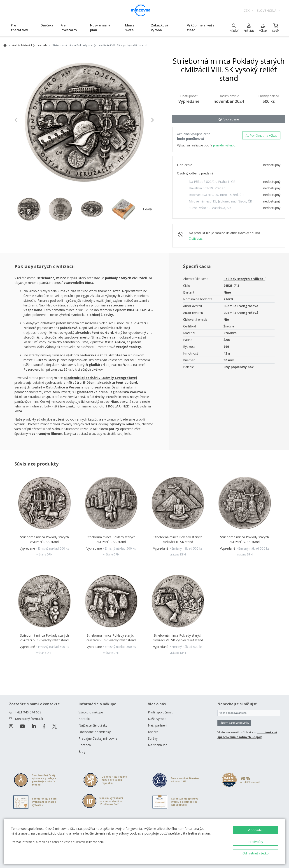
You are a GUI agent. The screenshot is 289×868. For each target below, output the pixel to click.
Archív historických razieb (30, 45)
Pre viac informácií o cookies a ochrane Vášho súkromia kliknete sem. (58, 842)
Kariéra (153, 732)
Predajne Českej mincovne (98, 738)
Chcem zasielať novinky (234, 723)
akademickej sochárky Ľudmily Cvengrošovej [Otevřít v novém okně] (100, 378)
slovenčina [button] (267, 11)
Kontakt (84, 719)
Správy (153, 738)
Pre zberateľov (19, 28)
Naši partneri (157, 725)
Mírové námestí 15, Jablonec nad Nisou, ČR (220, 201)
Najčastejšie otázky (93, 725)
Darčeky (47, 25)
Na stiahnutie (158, 745)
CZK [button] (247, 11)
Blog (82, 752)
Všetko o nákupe (91, 712)
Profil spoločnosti (161, 712)
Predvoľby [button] (256, 842)
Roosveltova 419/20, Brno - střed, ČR (216, 195)
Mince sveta (130, 28)
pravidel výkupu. (225, 145)
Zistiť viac (196, 239)
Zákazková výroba (160, 28)
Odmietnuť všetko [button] (256, 853)
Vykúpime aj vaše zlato (201, 28)
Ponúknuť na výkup (261, 135)
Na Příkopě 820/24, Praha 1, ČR (212, 182)
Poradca (85, 745)
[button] (25, 120)
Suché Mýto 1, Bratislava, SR (210, 208)
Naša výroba (157, 719)
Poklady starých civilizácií (244, 279)
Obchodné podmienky (95, 732)
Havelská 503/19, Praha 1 (207, 188)
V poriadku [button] (256, 830)
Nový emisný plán (100, 28)
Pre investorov (69, 28)
